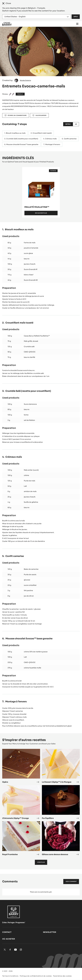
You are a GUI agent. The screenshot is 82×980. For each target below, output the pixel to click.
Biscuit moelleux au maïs (16, 133)
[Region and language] (36, 17)
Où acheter (9, 939)
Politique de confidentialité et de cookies (36, 976)
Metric (68, 124)
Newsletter (50, 932)
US (76, 124)
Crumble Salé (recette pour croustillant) (22, 139)
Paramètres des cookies (62, 976)
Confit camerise (70, 139)
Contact (7, 932)
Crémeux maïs (51, 139)
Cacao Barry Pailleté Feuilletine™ (37, 336)
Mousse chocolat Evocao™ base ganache (22, 144)
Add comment (71, 881)
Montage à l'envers (53, 144)
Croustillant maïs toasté (42, 133)
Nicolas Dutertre (25, 80)
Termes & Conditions (10, 976)
